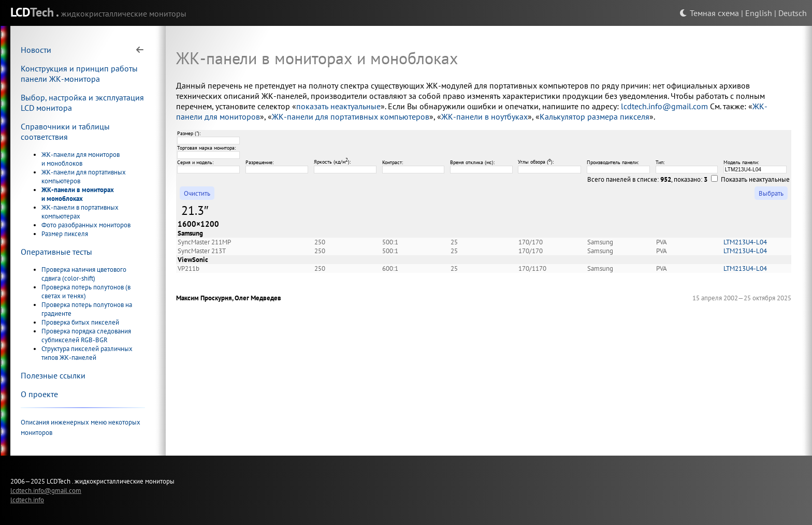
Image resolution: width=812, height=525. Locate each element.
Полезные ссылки (53, 375)
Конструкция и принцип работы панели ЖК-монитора (79, 74)
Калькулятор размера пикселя (594, 116)
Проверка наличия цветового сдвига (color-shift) (84, 274)
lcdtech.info (27, 500)
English (759, 13)
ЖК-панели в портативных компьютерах (80, 212)
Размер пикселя (65, 234)
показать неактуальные (338, 106)
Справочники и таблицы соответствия (65, 132)
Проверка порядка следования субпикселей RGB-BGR (86, 336)
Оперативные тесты (56, 252)
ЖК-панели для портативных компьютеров (351, 116)
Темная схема (709, 13)
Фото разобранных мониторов (86, 225)
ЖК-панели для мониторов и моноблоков (81, 159)
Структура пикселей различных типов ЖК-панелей (87, 353)
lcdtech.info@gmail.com (664, 106)
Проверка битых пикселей (80, 322)
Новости (36, 50)
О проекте (39, 394)
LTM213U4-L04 (745, 242)
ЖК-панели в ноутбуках (484, 116)
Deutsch (793, 13)
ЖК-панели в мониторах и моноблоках (78, 194)
